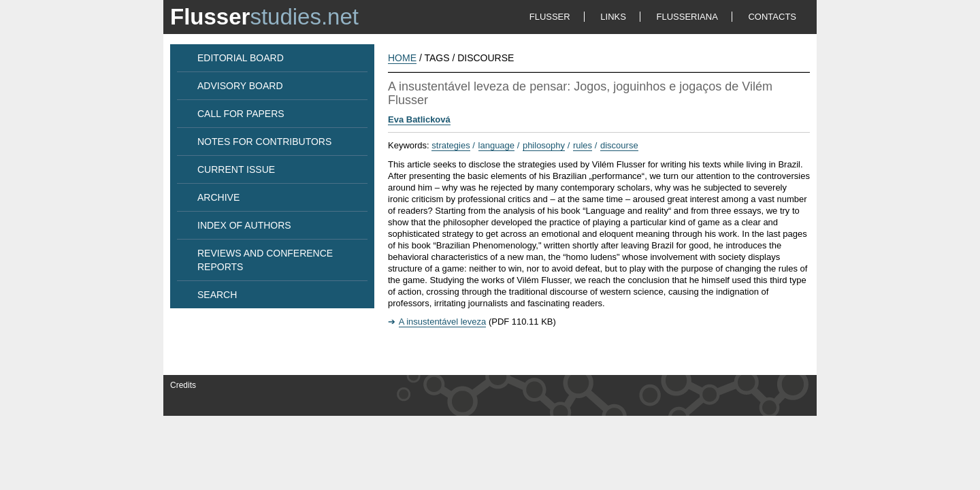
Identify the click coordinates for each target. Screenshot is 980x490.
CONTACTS (772, 17)
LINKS (613, 17)
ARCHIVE (218, 197)
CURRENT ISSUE (236, 169)
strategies (451, 145)
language (497, 145)
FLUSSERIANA (687, 17)
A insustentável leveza (443, 322)
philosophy (544, 145)
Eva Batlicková (419, 119)
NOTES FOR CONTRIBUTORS (264, 142)
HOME (402, 58)
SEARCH (217, 295)
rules (583, 145)
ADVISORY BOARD (240, 86)
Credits (183, 385)
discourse (619, 145)
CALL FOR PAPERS (241, 114)
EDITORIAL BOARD (241, 58)
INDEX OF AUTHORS (244, 225)
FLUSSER (550, 17)
